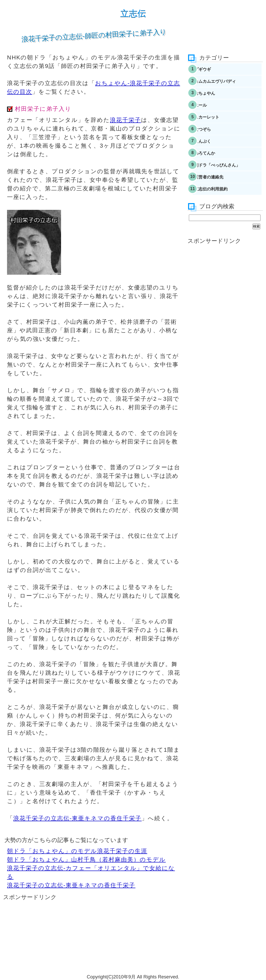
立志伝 (133, 13)
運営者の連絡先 (218, 202)
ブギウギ (211, 71)
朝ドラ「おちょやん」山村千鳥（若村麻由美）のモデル (86, 860)
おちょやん (214, 100)
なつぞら (211, 143)
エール (209, 114)
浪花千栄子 (125, 120)
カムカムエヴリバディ (225, 85)
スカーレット (216, 129)
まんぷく (211, 158)
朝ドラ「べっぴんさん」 (228, 188)
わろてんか (214, 173)
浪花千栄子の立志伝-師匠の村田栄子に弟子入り (94, 35)
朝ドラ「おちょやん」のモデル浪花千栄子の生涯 (77, 851)
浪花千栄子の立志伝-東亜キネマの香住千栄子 (77, 818)
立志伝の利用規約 (221, 217)
